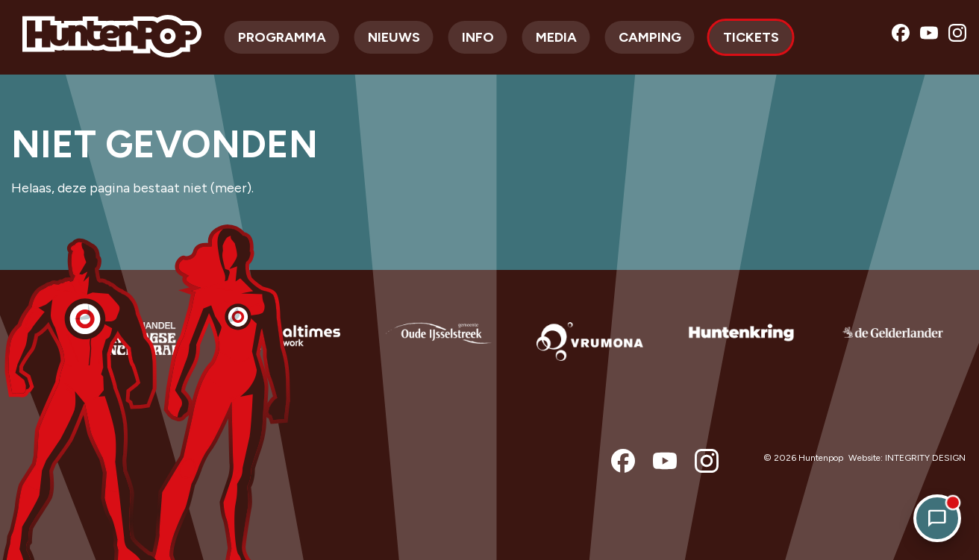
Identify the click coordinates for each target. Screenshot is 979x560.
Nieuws (394, 37)
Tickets (751, 37)
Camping (650, 37)
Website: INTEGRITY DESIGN (907, 458)
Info (478, 37)
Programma (282, 37)
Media (556, 37)
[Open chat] (937, 518)
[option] (135, 354)
